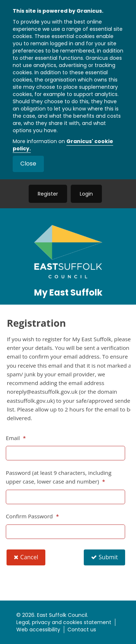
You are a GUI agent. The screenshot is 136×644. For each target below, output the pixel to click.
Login (86, 194)
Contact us (82, 630)
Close (28, 164)
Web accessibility (38, 630)
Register (48, 194)
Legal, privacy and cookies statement (64, 622)
